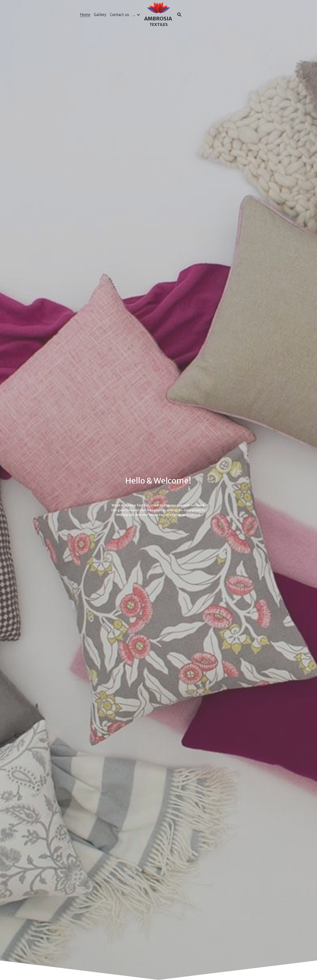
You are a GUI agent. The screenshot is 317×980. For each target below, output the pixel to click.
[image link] (158, 7)
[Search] (179, 15)
